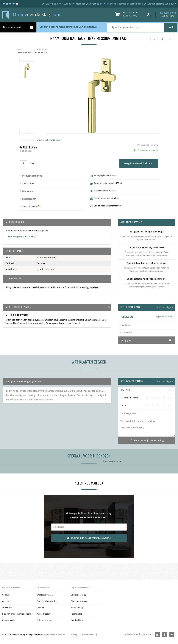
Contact (6, 595)
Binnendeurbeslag (79, 601)
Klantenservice (9, 620)
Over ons (6, 601)
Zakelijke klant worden (47, 601)
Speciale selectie (30, 207)
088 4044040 (168, 16)
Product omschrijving (32, 176)
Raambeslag (76, 614)
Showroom (7, 608)
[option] (27, 71)
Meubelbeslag (77, 608)
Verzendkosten (43, 614)
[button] (57, 307)
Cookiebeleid (88, 634)
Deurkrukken (77, 620)
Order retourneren (45, 620)
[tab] (57, 307)
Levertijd (41, 608)
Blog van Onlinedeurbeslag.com (17, 614)
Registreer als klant (164, 317)
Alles (162, 39)
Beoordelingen (29, 199)
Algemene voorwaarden (55, 634)
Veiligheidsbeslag (79, 595)
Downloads (28, 191)
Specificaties (28, 184)
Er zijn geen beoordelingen (49, 140)
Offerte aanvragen (45, 595)
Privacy (74, 634)
